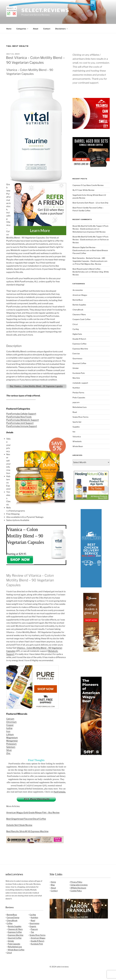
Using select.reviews (79, 885)
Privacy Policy (76, 882)
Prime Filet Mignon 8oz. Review (88, 264)
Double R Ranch (79, 339)
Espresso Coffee (79, 344)
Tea (32, 932)
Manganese (12, 741)
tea (74, 432)
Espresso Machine (80, 349)
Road (75, 412)
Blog (53, 885)
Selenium (11, 747)
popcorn (76, 402)
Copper (10, 725)
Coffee (10, 923)
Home (9, 29)
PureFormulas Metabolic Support (23, 420)
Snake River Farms (80, 417)
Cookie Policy (76, 891)
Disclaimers (62, 29)
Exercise (76, 353)
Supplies (76, 427)
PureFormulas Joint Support (20, 423)
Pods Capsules (14, 944)
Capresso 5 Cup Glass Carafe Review (88, 185)
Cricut (75, 324)
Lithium (10, 734)
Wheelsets (77, 441)
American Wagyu (80, 295)
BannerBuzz (78, 300)
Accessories (78, 290)
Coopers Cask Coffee (82, 319)
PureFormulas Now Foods (19, 417)
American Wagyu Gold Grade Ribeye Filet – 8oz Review (33, 813)
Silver (9, 750)
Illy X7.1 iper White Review (83, 190)
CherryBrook (78, 310)
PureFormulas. (60, 792)
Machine (76, 378)
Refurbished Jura (80, 407)
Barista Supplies (79, 305)
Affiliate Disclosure (78, 888)
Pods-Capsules (79, 397)
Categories (22, 29)
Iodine (9, 728)
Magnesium (12, 738)
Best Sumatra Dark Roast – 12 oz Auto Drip (90, 203)
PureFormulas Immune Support (22, 426)
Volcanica (77, 437)
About (36, 29)
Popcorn (34, 929)
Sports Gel (77, 422)
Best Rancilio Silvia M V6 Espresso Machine (27, 831)
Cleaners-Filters (79, 314)
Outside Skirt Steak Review (19, 825)
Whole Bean (78, 446)
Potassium (11, 744)
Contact (47, 29)
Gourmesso (77, 358)
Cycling (76, 329)
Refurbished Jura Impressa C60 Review (89, 232)
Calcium (10, 719)
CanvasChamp (13, 917)
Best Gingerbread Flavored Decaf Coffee (26, 819)
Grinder (76, 368)
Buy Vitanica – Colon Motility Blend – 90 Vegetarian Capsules (36, 386)
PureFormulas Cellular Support (21, 414)
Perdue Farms (78, 393)
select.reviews (45, 10)
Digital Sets (77, 334)
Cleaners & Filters (15, 929)
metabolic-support (80, 383)
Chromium (11, 722)
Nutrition (76, 388)
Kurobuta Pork (79, 373)
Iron (8, 731)
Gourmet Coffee (79, 363)
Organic (33, 926)
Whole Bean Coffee (16, 950)
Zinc (8, 753)
